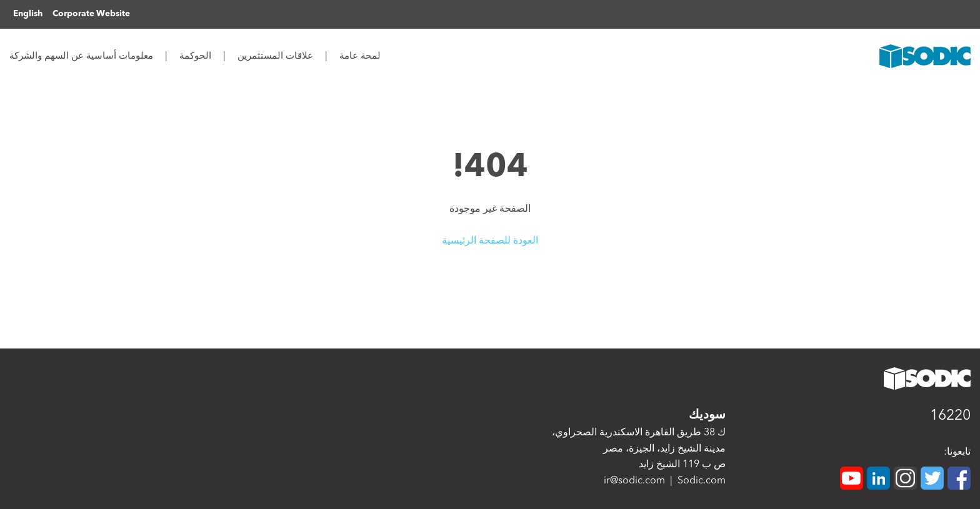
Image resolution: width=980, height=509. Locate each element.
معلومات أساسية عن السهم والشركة (81, 57)
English (28, 14)
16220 (950, 416)
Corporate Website (91, 14)
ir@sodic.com (634, 481)
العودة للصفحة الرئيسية (490, 241)
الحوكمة (194, 57)
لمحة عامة (359, 57)
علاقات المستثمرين (274, 57)
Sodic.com (702, 481)
